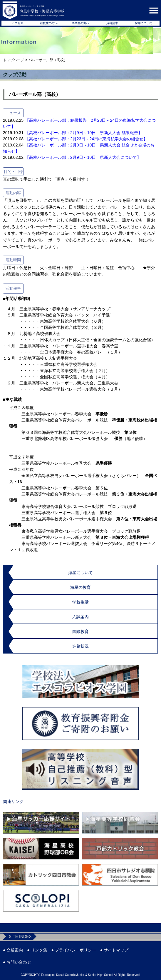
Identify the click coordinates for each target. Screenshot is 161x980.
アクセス (17, 23)
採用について (144, 23)
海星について (80, 573)
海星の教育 (80, 587)
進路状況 (80, 646)
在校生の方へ (49, 23)
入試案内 (80, 617)
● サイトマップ (114, 950)
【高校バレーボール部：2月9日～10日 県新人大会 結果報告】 (84, 133)
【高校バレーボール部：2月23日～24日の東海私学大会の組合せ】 (86, 139)
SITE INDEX (20, 936)
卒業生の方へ (80, 23)
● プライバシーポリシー (74, 950)
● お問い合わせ (17, 962)
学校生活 (80, 602)
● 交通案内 (13, 950)
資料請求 (112, 23)
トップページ (14, 60)
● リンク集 (37, 950)
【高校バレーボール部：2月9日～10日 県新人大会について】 (83, 157)
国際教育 (80, 631)
